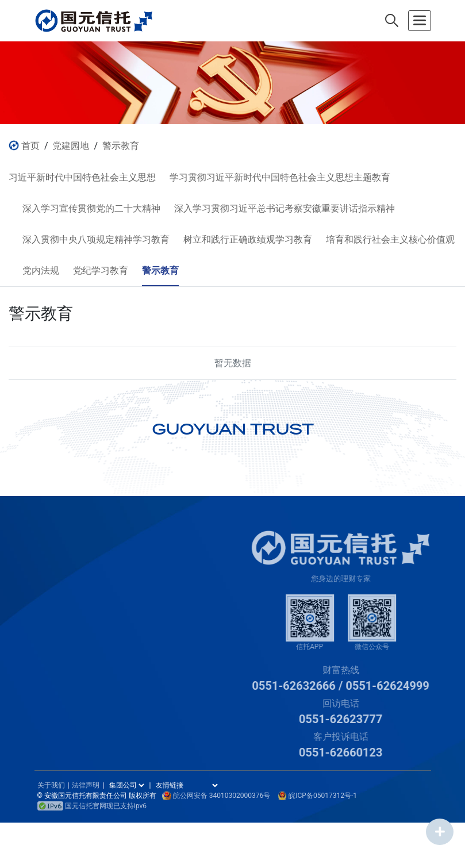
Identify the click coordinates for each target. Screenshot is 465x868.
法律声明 (86, 785)
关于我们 (51, 785)
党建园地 (71, 146)
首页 (30, 146)
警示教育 (121, 146)
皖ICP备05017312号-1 (323, 796)
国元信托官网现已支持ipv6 (92, 806)
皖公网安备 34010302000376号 (222, 796)
